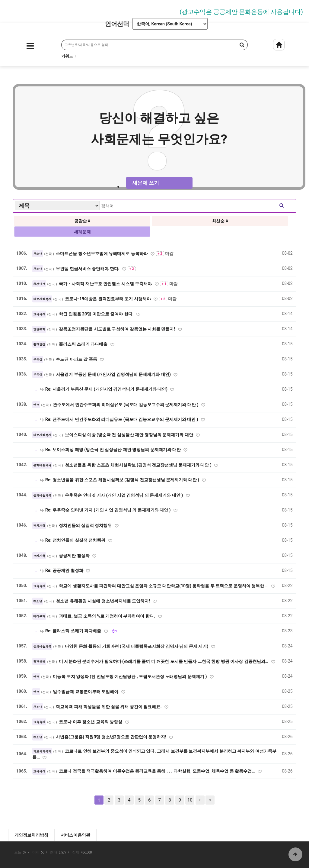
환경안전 (39, 284)
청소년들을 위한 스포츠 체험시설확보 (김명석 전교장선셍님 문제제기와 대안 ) (139, 465)
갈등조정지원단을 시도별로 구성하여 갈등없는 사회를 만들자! (118, 329)
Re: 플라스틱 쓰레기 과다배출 (71, 631)
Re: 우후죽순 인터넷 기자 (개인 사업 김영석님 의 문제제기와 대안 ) (106, 510)
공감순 (82, 221)
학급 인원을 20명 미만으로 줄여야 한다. (97, 314)
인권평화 (39, 329)
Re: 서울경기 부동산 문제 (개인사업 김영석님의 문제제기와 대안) (104, 389)
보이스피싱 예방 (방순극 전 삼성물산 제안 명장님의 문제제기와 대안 (129, 435)
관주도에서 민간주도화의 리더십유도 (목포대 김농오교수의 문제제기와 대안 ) (126, 405)
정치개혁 (39, 526)
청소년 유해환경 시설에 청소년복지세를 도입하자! (103, 601)
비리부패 (39, 616)
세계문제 (82, 232)
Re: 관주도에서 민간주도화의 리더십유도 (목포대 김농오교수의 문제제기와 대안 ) (119, 419)
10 (190, 800)
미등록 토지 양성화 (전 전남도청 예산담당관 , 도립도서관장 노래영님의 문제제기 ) (130, 676)
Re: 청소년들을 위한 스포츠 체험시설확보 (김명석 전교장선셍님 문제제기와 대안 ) (120, 480)
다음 (200, 800)
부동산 (38, 360)
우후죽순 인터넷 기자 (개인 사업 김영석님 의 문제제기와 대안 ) (124, 495)
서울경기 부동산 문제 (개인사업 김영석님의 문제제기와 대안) (114, 374)
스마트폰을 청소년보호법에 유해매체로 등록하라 (102, 253)
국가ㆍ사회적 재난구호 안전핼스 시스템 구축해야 (106, 284)
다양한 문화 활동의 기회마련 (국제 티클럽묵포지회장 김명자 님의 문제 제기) (137, 646)
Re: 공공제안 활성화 (62, 570)
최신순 (220, 221)
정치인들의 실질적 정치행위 (86, 525)
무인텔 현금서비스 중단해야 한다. (88, 269)
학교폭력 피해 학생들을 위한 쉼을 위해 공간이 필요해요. (109, 707)
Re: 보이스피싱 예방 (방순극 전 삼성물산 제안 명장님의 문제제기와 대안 (111, 450)
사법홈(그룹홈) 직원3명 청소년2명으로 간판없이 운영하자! (111, 737)
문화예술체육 (42, 465)
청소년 (38, 254)
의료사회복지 (42, 299)
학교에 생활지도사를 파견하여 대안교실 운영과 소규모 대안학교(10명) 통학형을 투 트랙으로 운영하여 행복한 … (164, 586)
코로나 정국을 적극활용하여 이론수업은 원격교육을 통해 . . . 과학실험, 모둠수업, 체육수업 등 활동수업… (157, 771)
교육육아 (39, 314)
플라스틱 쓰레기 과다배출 (84, 344)
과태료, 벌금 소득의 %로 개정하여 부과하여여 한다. (108, 616)
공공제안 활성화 (75, 556)
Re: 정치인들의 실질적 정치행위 (73, 540)
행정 (36, 405)
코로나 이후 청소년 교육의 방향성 (91, 722)
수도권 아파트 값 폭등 (77, 359)
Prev (8, 10)
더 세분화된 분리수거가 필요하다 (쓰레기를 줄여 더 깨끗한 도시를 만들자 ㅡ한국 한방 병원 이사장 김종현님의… (164, 661)
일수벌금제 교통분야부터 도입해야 (86, 692)
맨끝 (210, 800)
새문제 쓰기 (146, 183)
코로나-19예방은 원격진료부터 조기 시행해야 (108, 299)
